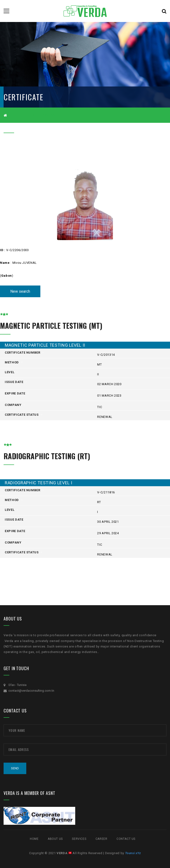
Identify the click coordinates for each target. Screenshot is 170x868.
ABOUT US (55, 839)
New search (20, 291)
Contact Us (126, 839)
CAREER (101, 839)
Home (34, 839)
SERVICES (79, 839)
